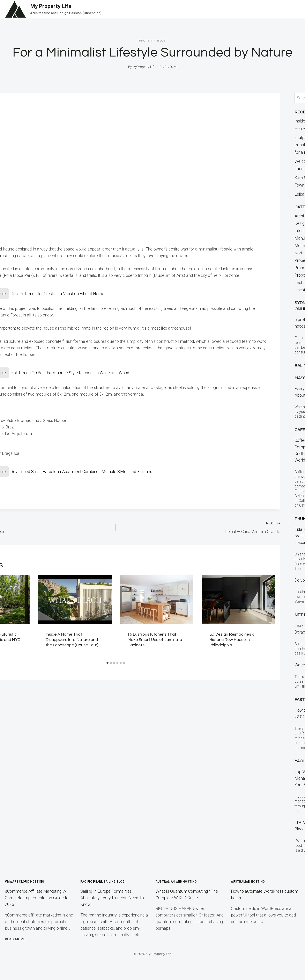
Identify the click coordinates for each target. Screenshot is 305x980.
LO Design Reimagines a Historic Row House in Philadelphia (232, 640)
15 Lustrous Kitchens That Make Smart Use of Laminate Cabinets (155, 640)
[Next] (269, 617)
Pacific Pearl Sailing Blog (103, 882)
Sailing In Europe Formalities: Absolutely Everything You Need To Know (112, 898)
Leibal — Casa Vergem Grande (200, 527)
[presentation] (75, 600)
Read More (15, 939)
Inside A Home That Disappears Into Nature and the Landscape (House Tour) (72, 640)
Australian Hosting (248, 882)
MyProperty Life (144, 67)
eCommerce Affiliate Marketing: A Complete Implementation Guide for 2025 (37, 898)
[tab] (107, 663)
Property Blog (152, 41)
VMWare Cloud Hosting (25, 882)
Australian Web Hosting (176, 882)
